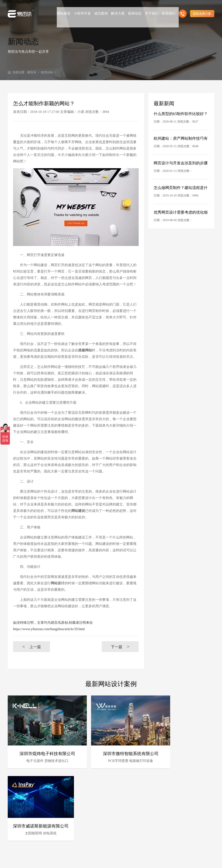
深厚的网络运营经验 (123, 822)
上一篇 (32, 647)
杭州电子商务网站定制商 (123, 829)
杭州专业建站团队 (92, 811)
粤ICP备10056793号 (192, 861)
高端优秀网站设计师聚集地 (123, 845)
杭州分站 (47, 72)
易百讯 (32, 72)
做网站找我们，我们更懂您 (93, 845)
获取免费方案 (202, 9)
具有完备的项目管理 (123, 811)
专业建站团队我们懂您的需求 (123, 840)
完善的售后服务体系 (123, 817)
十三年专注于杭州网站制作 (93, 834)
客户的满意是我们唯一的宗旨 (93, 840)
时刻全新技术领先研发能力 (123, 806)
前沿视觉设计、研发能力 (93, 829)
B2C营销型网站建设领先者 (93, 823)
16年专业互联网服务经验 (93, 806)
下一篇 (120, 647)
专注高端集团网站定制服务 (123, 834)
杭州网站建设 (114, 861)
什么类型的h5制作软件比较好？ (181, 114)
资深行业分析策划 (92, 817)
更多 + (210, 792)
